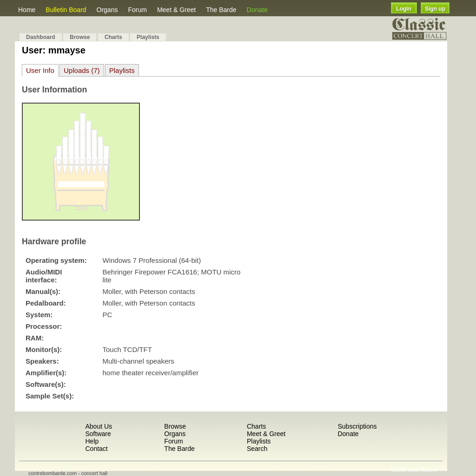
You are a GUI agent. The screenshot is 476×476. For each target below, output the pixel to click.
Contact (96, 449)
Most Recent (423, 470)
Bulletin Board (66, 10)
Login (404, 9)
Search (257, 449)
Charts (113, 37)
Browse (80, 37)
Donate (257, 10)
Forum (137, 10)
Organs (107, 10)
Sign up (435, 9)
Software (98, 434)
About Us (99, 426)
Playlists (148, 37)
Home (27, 10)
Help (92, 441)
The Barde (221, 10)
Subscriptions (357, 426)
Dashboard (41, 37)
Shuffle (399, 470)
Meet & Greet (176, 10)
